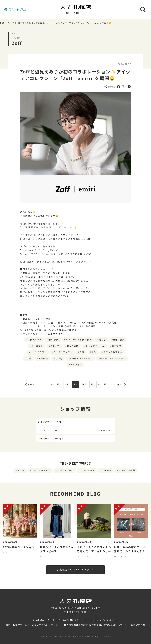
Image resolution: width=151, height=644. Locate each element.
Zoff (10, 23)
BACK (30, 384)
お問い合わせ (138, 625)
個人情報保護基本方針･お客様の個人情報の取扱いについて (96, 625)
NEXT (121, 384)
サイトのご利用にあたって (70, 620)
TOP (2, 23)
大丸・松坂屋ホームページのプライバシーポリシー (33, 625)
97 (58, 384)
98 (67, 384)
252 (106, 384)
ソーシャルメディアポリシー (103, 620)
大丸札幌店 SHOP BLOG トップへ (78, 569)
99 (75, 384)
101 (93, 384)
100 (84, 384)
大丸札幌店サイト (42, 620)
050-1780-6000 (78, 612)
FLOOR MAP (104, 430)
